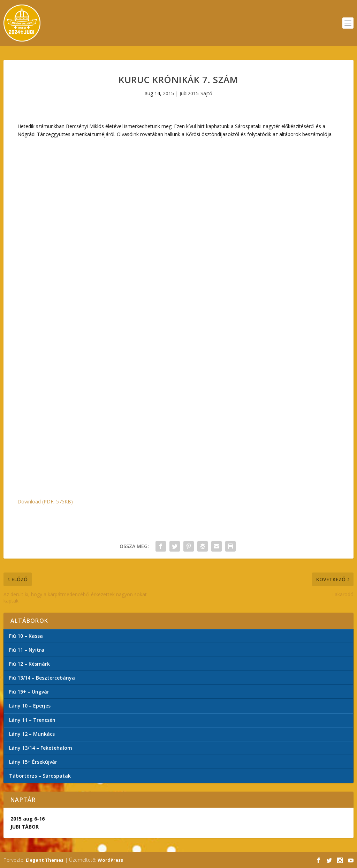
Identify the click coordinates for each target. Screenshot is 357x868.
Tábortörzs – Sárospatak (40, 776)
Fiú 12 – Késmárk (29, 664)
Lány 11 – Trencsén (32, 720)
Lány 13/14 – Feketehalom (41, 748)
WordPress (110, 860)
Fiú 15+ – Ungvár (29, 692)
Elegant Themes (45, 860)
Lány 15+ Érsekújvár (33, 762)
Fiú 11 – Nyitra (27, 650)
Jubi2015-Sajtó (196, 93)
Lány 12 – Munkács (32, 734)
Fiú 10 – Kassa (26, 636)
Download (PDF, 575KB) (45, 502)
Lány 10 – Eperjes (30, 706)
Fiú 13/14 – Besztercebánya (42, 678)
